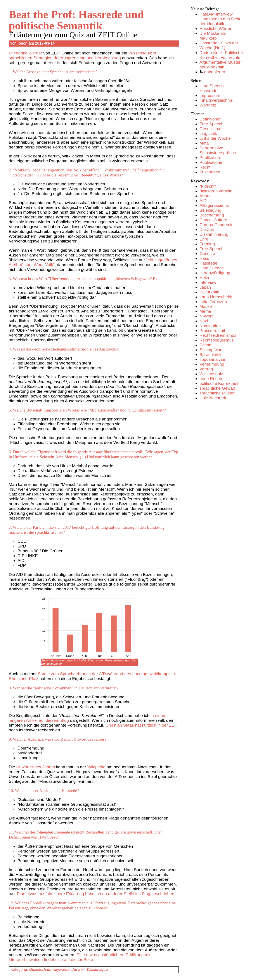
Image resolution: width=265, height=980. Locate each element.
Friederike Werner (25, 53)
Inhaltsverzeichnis (216, 100)
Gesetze (207, 254)
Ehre (204, 239)
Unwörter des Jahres (36, 767)
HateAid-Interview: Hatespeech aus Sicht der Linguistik (220, 19)
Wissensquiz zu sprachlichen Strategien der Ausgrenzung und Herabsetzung (83, 55)
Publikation (210, 158)
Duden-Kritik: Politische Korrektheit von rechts (221, 55)
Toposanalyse (212, 359)
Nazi (204, 321)
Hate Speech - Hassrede (213, 88)
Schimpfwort (211, 350)
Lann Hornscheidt (216, 297)
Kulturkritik (209, 292)
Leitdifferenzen (213, 302)
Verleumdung (212, 364)
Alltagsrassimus (214, 205)
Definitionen (210, 119)
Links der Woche (215, 138)
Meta (204, 143)
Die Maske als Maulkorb (213, 36)
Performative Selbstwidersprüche (218, 150)
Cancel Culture (213, 220)
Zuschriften (210, 172)
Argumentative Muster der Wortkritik (220, 65)
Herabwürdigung (215, 273)
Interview (208, 282)
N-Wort (206, 316)
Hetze (205, 278)
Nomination (210, 326)
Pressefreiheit (212, 330)
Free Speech (211, 124)
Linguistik (208, 133)
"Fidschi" (208, 186)
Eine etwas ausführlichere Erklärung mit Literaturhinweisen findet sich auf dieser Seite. (80, 957)
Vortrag (206, 369)
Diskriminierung (214, 234)
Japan (205, 287)
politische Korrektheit (219, 383)
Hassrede (208, 263)
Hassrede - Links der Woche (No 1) (219, 45)
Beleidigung (210, 210)
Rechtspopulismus (217, 340)
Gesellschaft (211, 129)
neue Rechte (211, 379)
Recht (205, 167)
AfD (203, 201)
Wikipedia (96, 767)
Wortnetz (208, 105)
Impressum (210, 95)
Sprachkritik (210, 355)
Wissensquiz (211, 374)
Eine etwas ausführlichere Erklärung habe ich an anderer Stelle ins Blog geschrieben (95, 894)
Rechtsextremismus (218, 335)
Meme (205, 311)
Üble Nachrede (213, 398)
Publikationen (212, 162)
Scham (206, 345)
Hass (204, 258)
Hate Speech (212, 268)
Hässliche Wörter (215, 29)
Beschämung (212, 215)
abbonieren (215, 72)
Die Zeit (207, 229)
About (205, 196)
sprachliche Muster (217, 393)
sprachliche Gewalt (217, 388)
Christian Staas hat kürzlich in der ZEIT (142, 725)
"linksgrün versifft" (216, 191)
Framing (207, 244)
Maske (206, 306)
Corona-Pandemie (217, 225)
